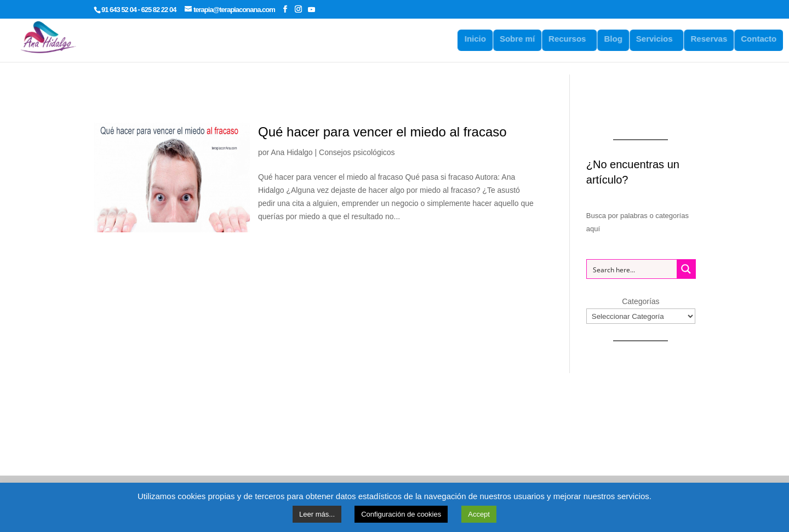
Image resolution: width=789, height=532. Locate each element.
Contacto (765, 39)
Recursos (573, 39)
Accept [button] (479, 514)
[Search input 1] (632, 269)
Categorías (641, 301)
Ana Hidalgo (291, 152)
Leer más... (317, 514)
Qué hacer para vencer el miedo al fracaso (382, 132)
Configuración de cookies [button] (401, 514)
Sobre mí (523, 39)
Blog (619, 39)
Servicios (660, 39)
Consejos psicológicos (357, 152)
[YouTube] (311, 9)
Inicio (481, 39)
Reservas (715, 39)
